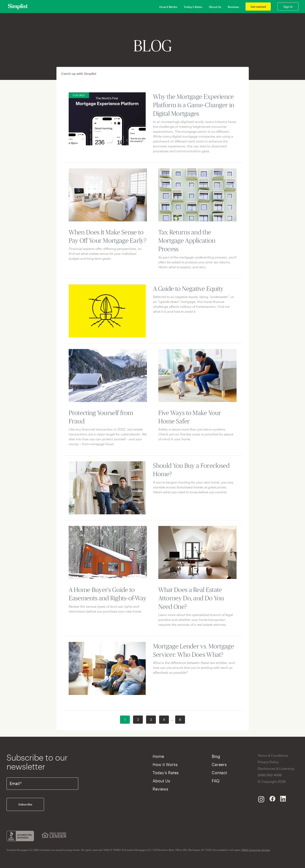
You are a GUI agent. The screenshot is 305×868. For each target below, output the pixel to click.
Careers (219, 764)
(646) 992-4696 (270, 775)
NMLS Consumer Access (256, 850)
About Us (215, 7)
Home (158, 756)
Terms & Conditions (273, 755)
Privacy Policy (268, 762)
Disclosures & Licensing (276, 768)
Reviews (233, 7)
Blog (216, 756)
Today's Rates (193, 7)
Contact (219, 773)
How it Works (168, 7)
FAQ (216, 781)
